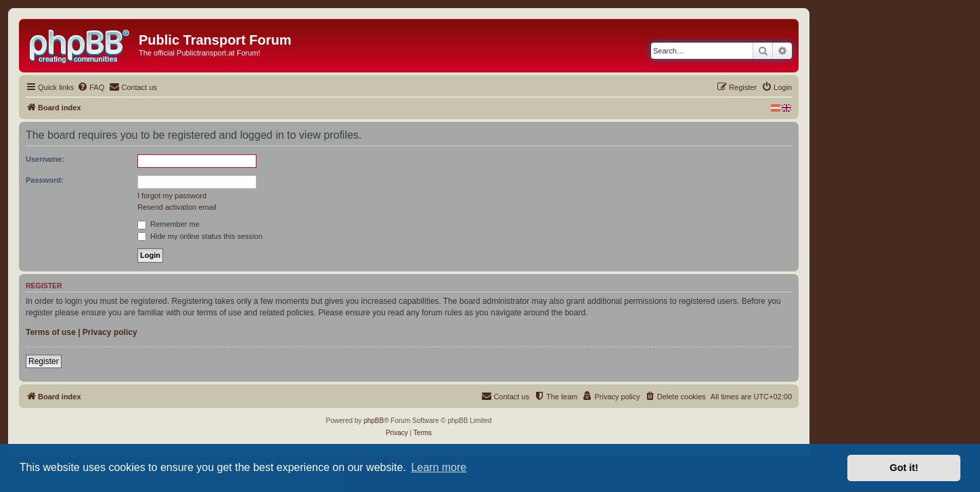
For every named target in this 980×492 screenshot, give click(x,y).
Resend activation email (177, 207)
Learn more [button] (439, 467)
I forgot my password (172, 196)
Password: (45, 180)
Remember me (169, 224)
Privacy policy (110, 332)
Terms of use (51, 332)
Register (44, 361)
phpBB (374, 421)
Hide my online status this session (200, 236)
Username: (45, 159)
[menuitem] (91, 87)
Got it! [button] (904, 468)
